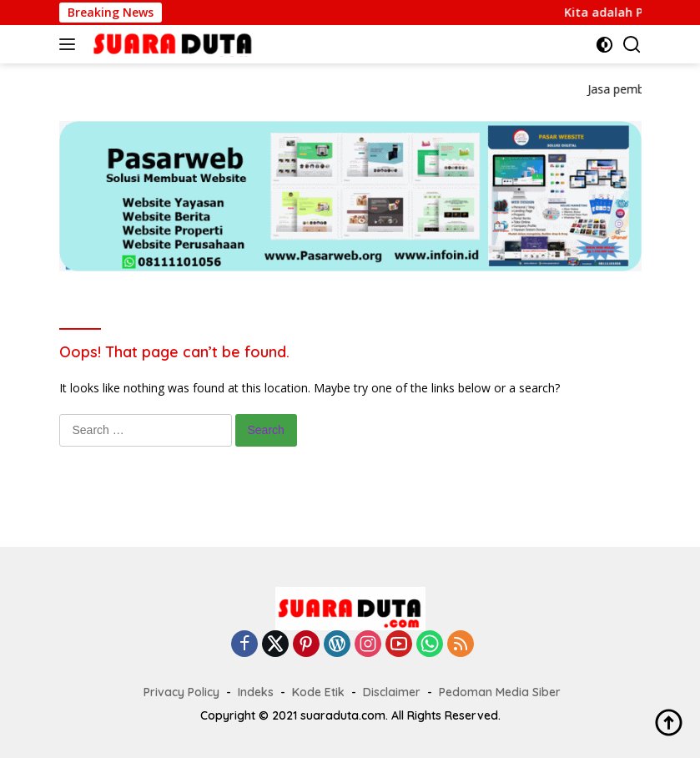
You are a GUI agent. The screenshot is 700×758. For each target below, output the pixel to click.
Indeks (256, 692)
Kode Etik (318, 692)
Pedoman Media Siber (500, 692)
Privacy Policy (181, 692)
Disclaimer (392, 692)
